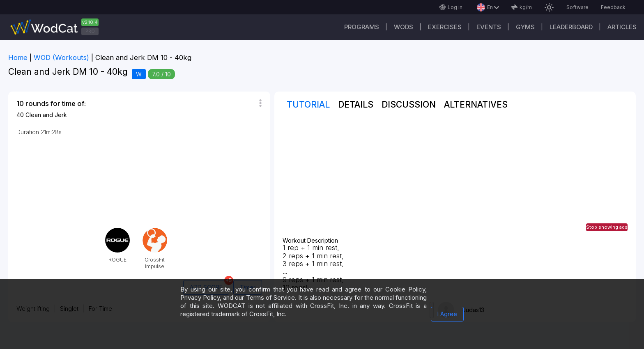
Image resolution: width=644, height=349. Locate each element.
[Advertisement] (455, 180)
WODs (404, 27)
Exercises (445, 27)
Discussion (409, 104)
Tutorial (308, 104)
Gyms (525, 27)
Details (356, 104)
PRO (90, 31)
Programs (362, 27)
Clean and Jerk (46, 115)
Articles (622, 27)
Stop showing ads (607, 227)
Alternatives (476, 104)
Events (489, 27)
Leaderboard (571, 27)
